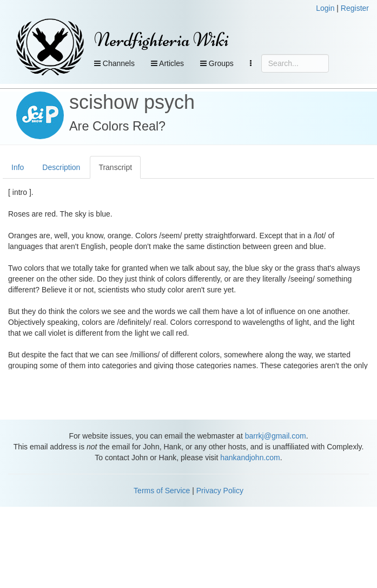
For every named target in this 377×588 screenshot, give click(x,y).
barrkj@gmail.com (276, 436)
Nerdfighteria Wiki (161, 40)
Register (355, 8)
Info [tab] (18, 167)
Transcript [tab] (115, 167)
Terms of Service (162, 491)
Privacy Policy (220, 491)
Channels (114, 63)
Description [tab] (61, 167)
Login (325, 8)
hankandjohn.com (250, 458)
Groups (217, 63)
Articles (167, 63)
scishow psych (132, 102)
